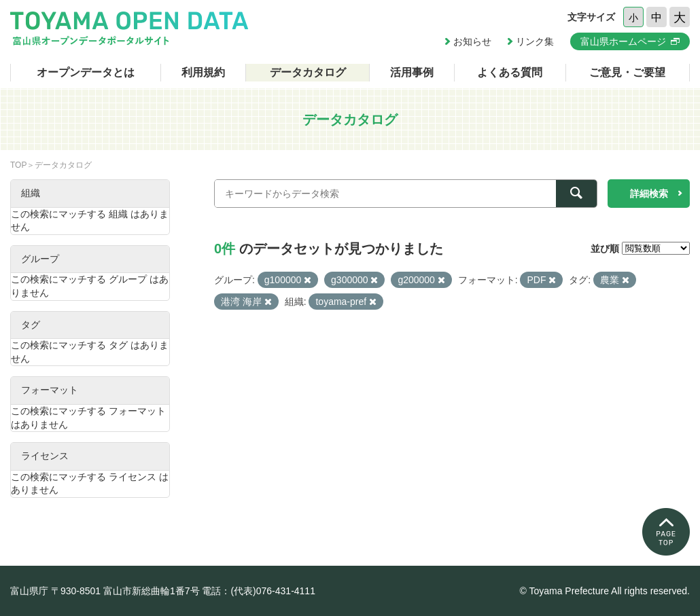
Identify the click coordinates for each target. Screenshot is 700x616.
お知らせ (472, 41)
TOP (18, 165)
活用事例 (412, 72)
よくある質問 (510, 72)
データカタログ (308, 72)
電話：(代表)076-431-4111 (259, 591)
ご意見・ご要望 (627, 72)
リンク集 (535, 41)
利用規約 (203, 72)
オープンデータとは (86, 72)
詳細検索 (649, 194)
